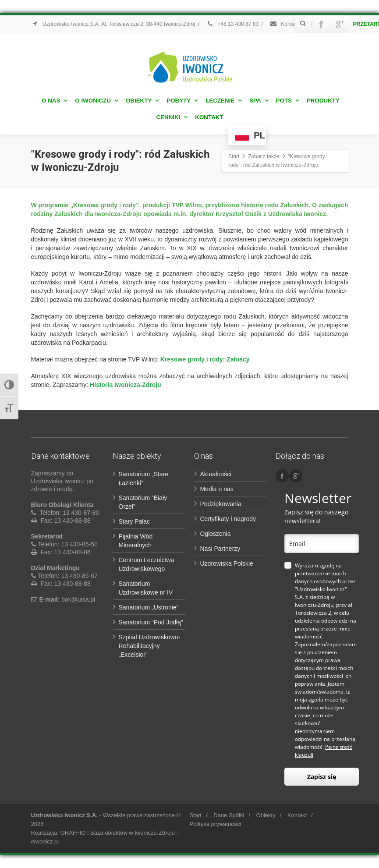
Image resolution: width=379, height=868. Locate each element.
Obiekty (142, 101)
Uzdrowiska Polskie (227, 563)
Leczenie (223, 101)
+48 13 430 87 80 (232, 24)
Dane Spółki (229, 815)
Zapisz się (322, 777)
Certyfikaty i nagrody (228, 519)
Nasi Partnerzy (220, 549)
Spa (259, 101)
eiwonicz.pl (45, 841)
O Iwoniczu (96, 101)
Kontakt (209, 117)
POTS (287, 101)
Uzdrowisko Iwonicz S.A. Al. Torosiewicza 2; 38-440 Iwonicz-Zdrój (113, 24)
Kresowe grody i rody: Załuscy (204, 359)
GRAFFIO (73, 833)
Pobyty (182, 101)
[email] (322, 544)
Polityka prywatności (216, 824)
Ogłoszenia (216, 534)
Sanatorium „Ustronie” (149, 607)
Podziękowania (221, 504)
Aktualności (216, 474)
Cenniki (172, 117)
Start (196, 815)
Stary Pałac (135, 521)
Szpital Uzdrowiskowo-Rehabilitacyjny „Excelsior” (150, 646)
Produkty (323, 101)
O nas (54, 101)
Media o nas (217, 489)
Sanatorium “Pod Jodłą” (151, 622)
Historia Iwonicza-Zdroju (126, 385)
